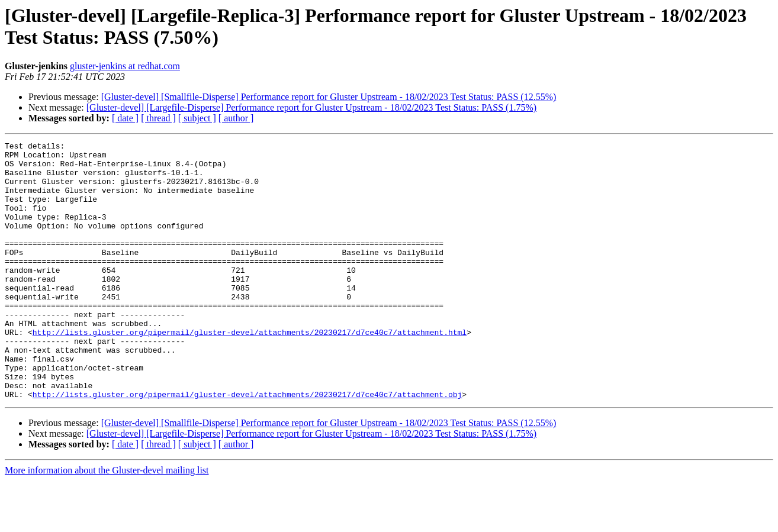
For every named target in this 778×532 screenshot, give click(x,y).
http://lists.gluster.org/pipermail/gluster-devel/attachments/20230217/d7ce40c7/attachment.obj (247, 446)
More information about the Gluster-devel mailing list (107, 522)
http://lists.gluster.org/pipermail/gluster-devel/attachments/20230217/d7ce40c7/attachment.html (250, 371)
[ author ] (236, 118)
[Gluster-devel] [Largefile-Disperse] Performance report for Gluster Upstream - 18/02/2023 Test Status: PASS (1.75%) (311, 107)
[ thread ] (158, 118)
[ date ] (125, 118)
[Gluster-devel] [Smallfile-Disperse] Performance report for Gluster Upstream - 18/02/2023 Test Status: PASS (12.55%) (329, 97)
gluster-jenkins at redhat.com (125, 66)
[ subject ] (197, 118)
